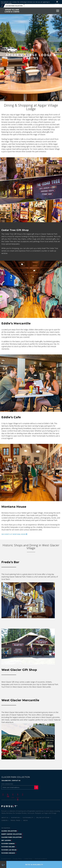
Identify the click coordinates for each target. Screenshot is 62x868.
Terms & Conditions (41, 855)
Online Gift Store (43, 813)
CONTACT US (16, 776)
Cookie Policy (28, 855)
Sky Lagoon (6, 836)
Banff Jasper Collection (12, 830)
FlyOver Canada (8, 840)
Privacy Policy (17, 855)
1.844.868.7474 (6, 776)
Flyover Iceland (8, 843)
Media (25, 816)
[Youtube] (17, 790)
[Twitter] (8, 790)
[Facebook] (3, 790)
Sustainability (28, 813)
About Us (5, 813)
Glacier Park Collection (11, 833)
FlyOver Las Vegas (9, 846)
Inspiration (15, 813)
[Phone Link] (3, 865)
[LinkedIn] (22, 790)
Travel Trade (15, 816)
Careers (5, 816)
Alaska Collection (9, 827)
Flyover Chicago (8, 849)
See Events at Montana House (14, 530)
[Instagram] (12, 790)
